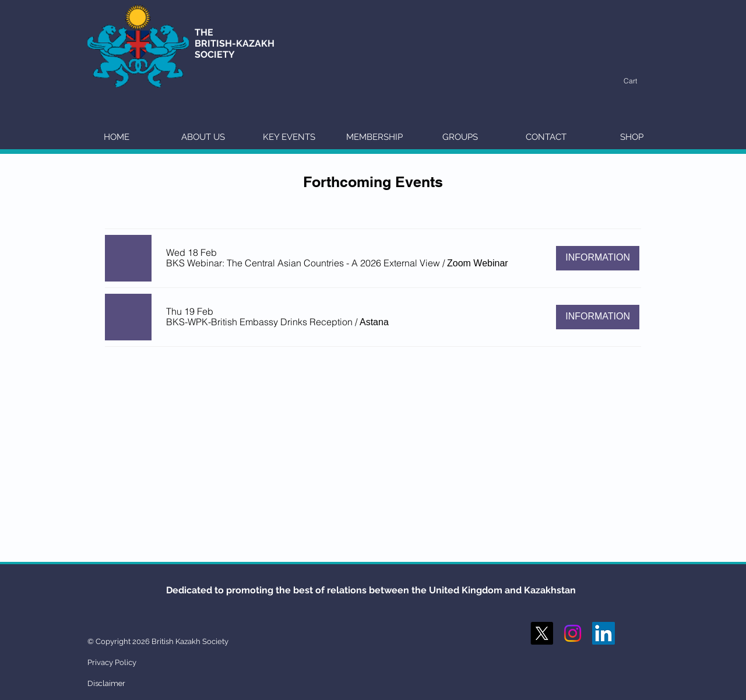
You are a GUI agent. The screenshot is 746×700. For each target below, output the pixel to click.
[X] (542, 633)
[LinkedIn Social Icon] (604, 633)
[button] (636, 81)
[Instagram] (573, 633)
